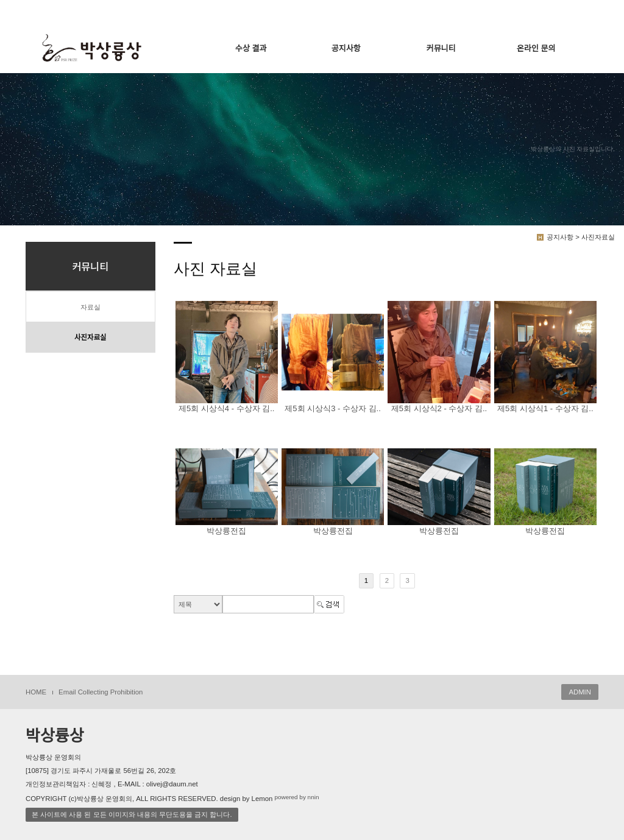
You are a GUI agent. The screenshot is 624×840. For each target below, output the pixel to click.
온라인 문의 (536, 48)
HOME (36, 692)
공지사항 (346, 48)
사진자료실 (90, 337)
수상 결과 (251, 48)
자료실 (90, 307)
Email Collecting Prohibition (101, 692)
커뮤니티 (441, 48)
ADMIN (580, 692)
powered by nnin (296, 798)
